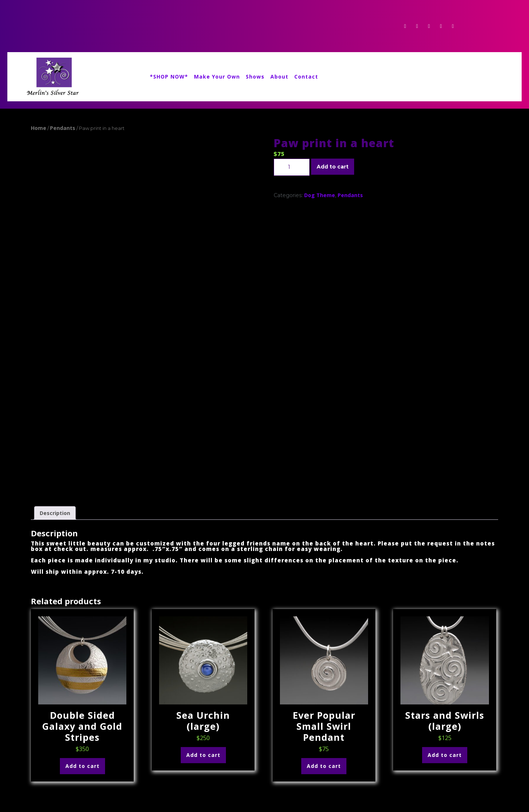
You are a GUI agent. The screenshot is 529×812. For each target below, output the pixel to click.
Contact (306, 77)
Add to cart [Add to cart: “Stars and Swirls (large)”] (445, 662)
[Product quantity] (292, 167)
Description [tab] (55, 420)
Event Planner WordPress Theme (76, 802)
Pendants (63, 128)
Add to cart (333, 167)
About (279, 77)
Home (39, 128)
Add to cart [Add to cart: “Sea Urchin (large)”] (203, 662)
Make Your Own (217, 77)
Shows (255, 77)
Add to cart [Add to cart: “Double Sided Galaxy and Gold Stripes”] (82, 673)
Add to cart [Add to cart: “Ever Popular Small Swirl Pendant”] (324, 673)
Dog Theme (320, 195)
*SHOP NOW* (169, 77)
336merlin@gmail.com (59, 778)
